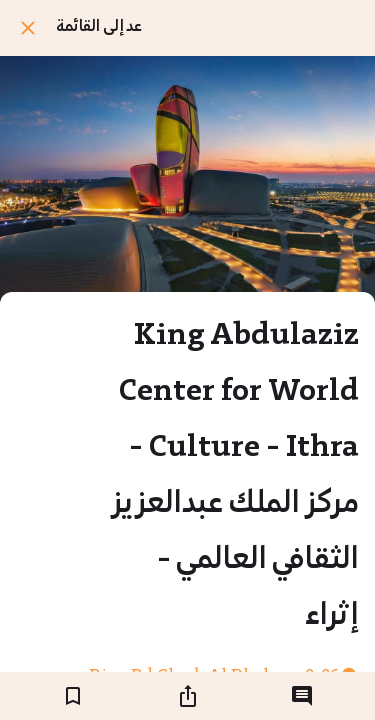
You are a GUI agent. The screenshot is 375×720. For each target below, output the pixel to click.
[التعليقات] (302, 696)
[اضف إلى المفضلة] (73, 696)
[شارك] (188, 696)
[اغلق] (28, 28)
